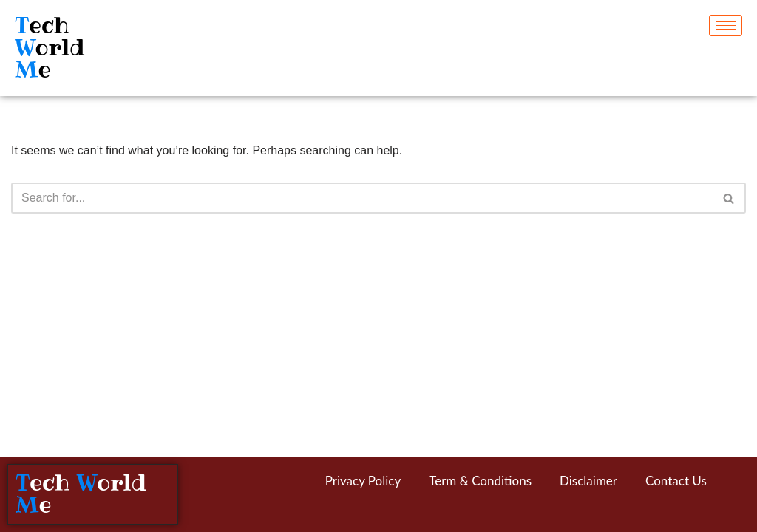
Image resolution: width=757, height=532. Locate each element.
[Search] (362, 198)
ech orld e (50, 48)
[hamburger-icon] (726, 25)
